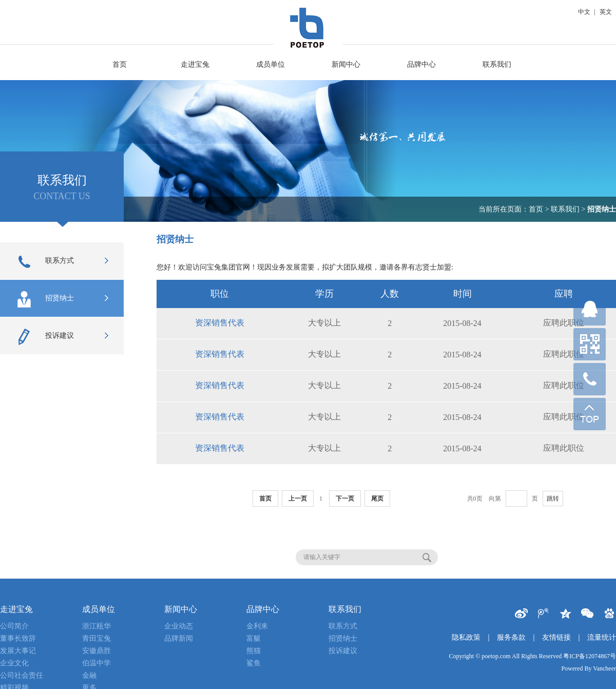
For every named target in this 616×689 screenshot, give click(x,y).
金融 (89, 675)
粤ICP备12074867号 (590, 656)
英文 (606, 12)
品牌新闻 (179, 638)
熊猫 (254, 651)
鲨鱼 (254, 663)
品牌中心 (421, 64)
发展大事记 (18, 651)
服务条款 (511, 637)
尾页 (377, 499)
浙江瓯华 (97, 626)
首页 (120, 64)
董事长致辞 (18, 638)
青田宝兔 (97, 638)
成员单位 (271, 64)
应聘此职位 (564, 323)
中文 (584, 12)
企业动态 (179, 626)
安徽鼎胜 (97, 651)
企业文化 (14, 663)
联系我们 (497, 64)
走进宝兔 (195, 64)
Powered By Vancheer (589, 668)
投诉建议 (45, 337)
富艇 (254, 638)
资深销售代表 (220, 323)
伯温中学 (97, 663)
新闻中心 (346, 64)
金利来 (257, 626)
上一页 (298, 499)
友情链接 (556, 637)
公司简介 (14, 626)
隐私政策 (466, 637)
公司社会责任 (22, 675)
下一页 (345, 499)
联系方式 (45, 262)
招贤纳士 (45, 299)
